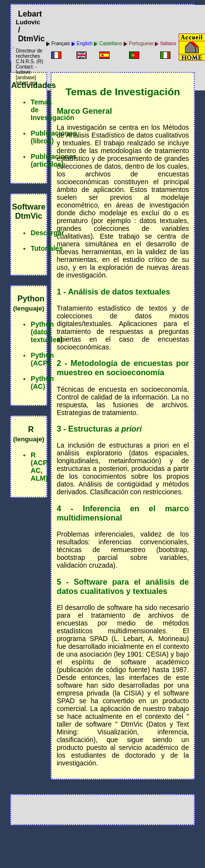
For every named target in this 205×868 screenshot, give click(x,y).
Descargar (47, 233)
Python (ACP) (42, 359)
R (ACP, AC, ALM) (39, 467)
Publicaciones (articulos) (54, 160)
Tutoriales (47, 248)
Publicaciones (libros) (54, 137)
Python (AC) (42, 382)
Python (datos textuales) (47, 332)
